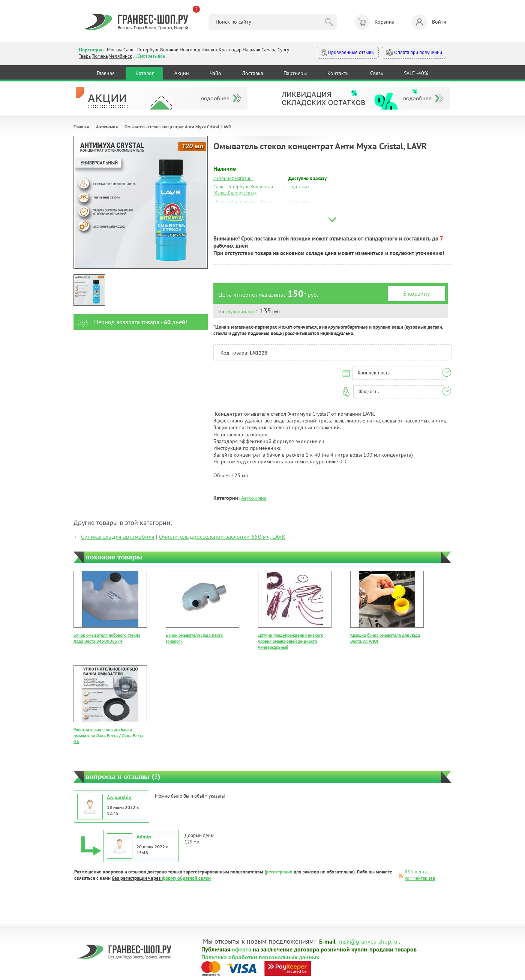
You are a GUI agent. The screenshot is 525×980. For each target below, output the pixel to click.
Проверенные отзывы (348, 53)
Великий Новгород (180, 50)
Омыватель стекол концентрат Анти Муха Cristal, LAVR (178, 127)
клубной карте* (241, 312)
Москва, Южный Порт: (237, 210)
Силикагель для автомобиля (118, 537)
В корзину (416, 293)
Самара (269, 50)
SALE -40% (416, 73)
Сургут (284, 50)
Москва (115, 50)
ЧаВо (215, 73)
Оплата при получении (414, 53)
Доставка (253, 73)
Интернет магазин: (233, 178)
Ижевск (209, 50)
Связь (377, 73)
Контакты (338, 73)
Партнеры (295, 73)
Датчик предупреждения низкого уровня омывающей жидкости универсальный (291, 641)
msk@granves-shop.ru (368, 941)
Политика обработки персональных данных (260, 957)
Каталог (145, 73)
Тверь (85, 56)
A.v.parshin (119, 797)
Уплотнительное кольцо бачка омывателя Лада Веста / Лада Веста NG (109, 735)
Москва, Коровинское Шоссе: (244, 202)
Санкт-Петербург (141, 50)
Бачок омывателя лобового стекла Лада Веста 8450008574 (107, 638)
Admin (144, 837)
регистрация (279, 872)
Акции (182, 73)
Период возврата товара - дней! (130, 322)
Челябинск (121, 56)
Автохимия (107, 127)
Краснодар (230, 50)
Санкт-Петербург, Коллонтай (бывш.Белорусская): (243, 190)
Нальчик (251, 50)
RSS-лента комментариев (420, 875)
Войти (429, 22)
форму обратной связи (186, 878)
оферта (241, 949)
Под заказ (299, 187)
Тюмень (100, 56)
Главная (106, 73)
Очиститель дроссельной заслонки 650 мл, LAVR (222, 537)
